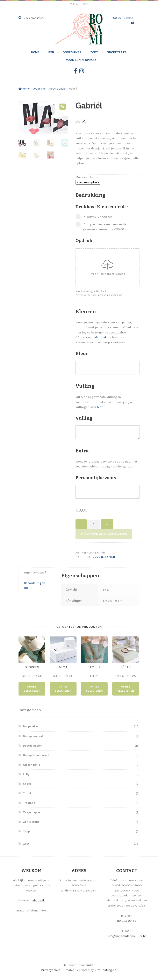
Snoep (27, 783)
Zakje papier (32, 812)
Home (35, 52)
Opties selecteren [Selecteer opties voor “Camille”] (94, 689)
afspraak (100, 337)
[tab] (36, 573)
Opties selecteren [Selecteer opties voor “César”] (126, 689)
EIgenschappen (35, 572)
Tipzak (27, 793)
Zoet (94, 52)
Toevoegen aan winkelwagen (104, 534)
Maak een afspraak (81, 60)
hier (100, 407)
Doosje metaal (33, 736)
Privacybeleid (51, 970)
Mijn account (79, 4)
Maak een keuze (87, 177)
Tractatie (29, 802)
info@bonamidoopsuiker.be (127, 935)
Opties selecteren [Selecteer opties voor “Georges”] (32, 689)
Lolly (26, 774)
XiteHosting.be (105, 970)
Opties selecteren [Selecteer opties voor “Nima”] (63, 689)
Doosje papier (58, 89)
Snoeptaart (117, 52)
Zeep (26, 831)
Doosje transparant (36, 755)
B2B (51, 52)
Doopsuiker (72, 52)
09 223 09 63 (127, 920)
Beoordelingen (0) (35, 585)
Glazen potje (32, 764)
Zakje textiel (32, 821)
